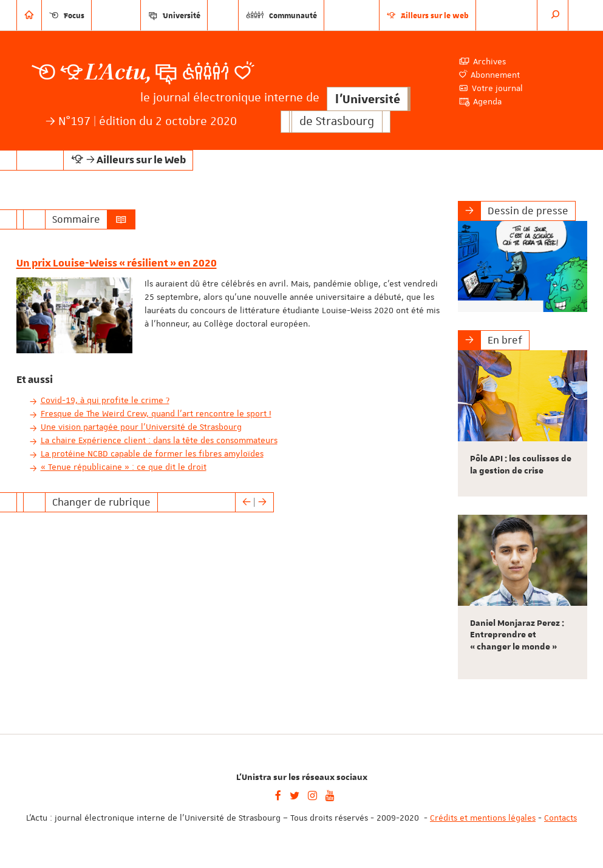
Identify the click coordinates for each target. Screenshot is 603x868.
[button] (556, 15)
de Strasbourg (337, 122)
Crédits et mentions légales (483, 818)
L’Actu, (118, 73)
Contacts (560, 818)
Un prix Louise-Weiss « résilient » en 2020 (117, 263)
